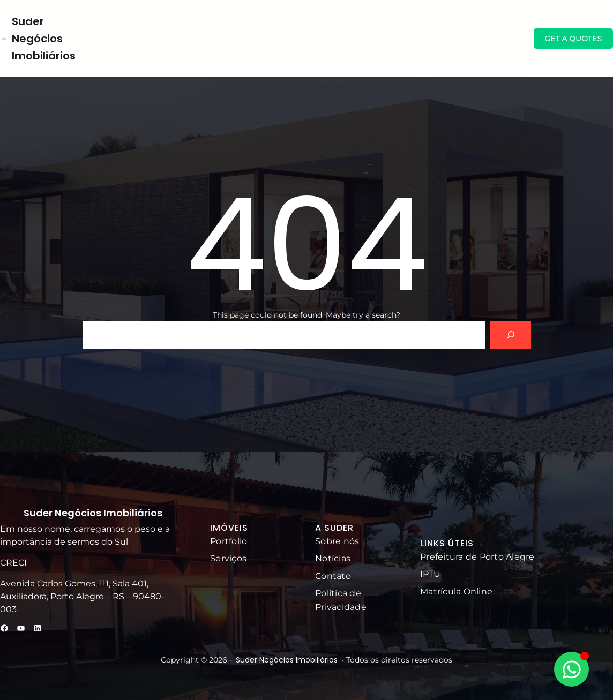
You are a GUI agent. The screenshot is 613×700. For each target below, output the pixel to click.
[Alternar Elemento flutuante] (571, 669)
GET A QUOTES (573, 39)
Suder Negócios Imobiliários (44, 39)
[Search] (511, 335)
